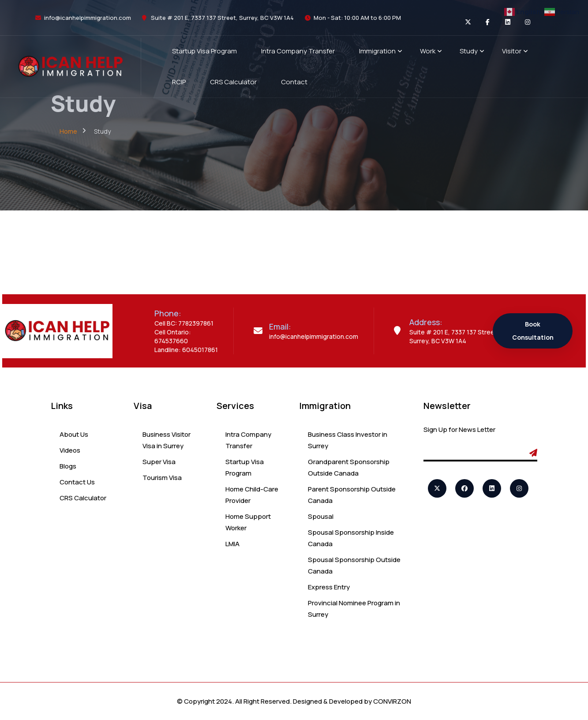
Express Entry (329, 587)
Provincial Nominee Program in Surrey (354, 609)
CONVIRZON (392, 701)
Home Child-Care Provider (252, 495)
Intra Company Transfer (248, 440)
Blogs (68, 466)
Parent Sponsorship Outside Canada (352, 495)
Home (68, 131)
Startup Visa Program (245, 467)
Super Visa (159, 462)
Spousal (321, 516)
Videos (70, 450)
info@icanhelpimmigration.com (88, 18)
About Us (74, 434)
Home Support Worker (248, 522)
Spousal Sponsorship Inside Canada (351, 538)
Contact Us (77, 482)
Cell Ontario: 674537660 (173, 336)
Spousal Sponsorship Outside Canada (354, 565)
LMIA (232, 544)
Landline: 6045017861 (186, 350)
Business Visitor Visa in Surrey (167, 440)
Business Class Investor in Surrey (348, 440)
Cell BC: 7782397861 (184, 323)
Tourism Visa (162, 478)
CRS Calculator (83, 498)
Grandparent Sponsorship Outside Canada (349, 467)
